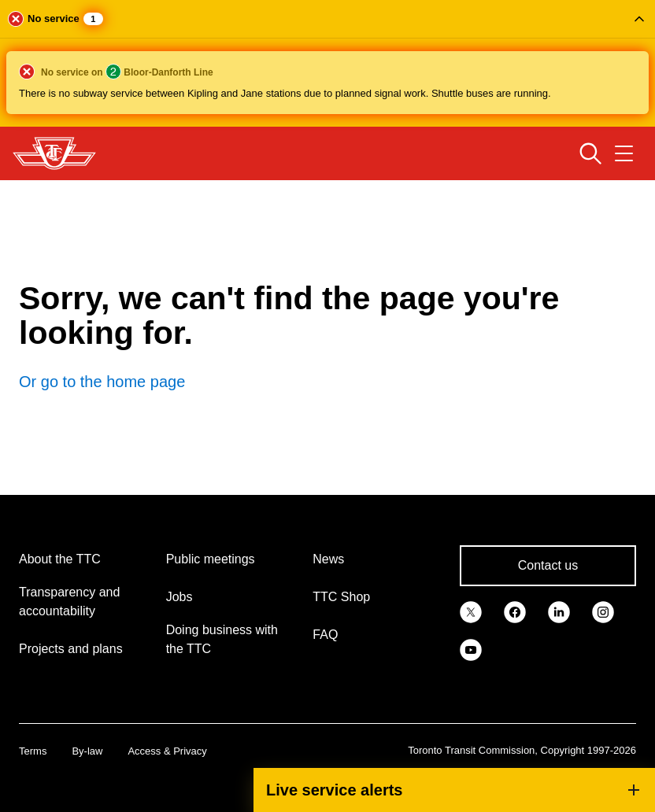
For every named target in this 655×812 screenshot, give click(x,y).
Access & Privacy (167, 751)
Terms (33, 751)
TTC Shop (341, 597)
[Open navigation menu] (624, 153)
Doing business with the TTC (222, 639)
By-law (87, 751)
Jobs (179, 597)
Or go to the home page (102, 382)
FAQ (325, 635)
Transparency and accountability (69, 602)
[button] (327, 63)
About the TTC (60, 559)
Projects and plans (71, 649)
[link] (471, 611)
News (328, 559)
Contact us (548, 565)
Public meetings (211, 559)
